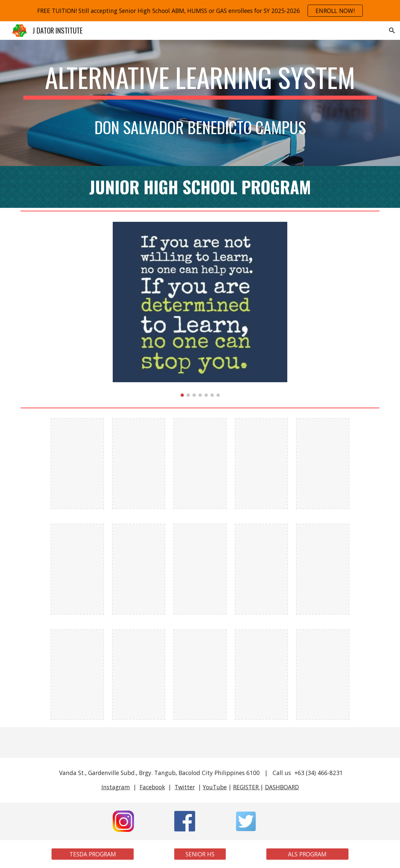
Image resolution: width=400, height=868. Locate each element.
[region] (200, 11)
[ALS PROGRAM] (307, 854)
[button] (392, 31)
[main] (200, 103)
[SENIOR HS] (200, 854)
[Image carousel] (200, 309)
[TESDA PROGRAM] (93, 854)
